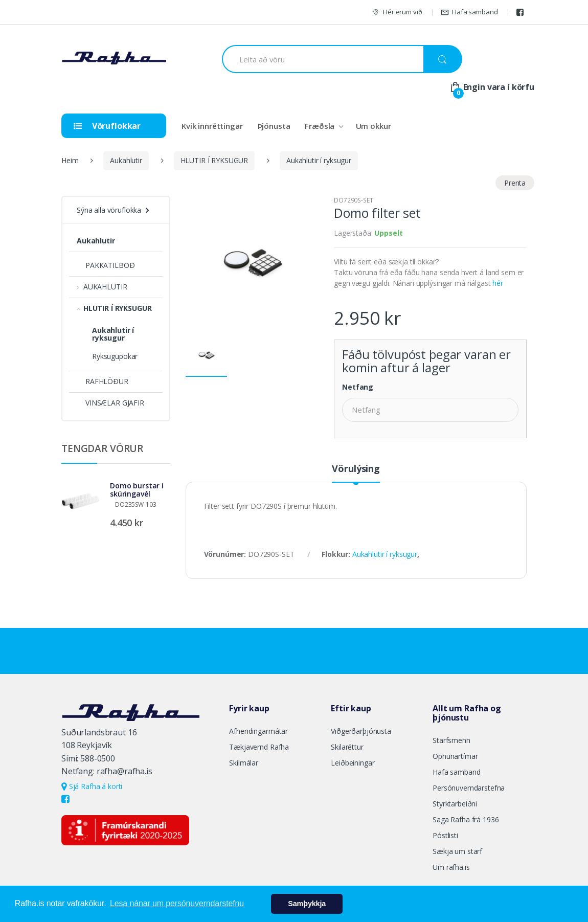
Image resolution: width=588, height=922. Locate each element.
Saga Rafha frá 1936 (466, 819)
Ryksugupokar (115, 356)
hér (498, 283)
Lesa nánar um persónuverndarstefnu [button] (177, 903)
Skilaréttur (347, 747)
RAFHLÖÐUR (103, 381)
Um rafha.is (451, 867)
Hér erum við (397, 12)
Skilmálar (244, 763)
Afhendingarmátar (258, 731)
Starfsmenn (451, 740)
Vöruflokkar (107, 126)
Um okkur (374, 126)
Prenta (515, 183)
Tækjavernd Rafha (259, 747)
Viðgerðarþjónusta (361, 731)
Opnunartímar (455, 756)
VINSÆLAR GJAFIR (110, 403)
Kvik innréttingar (212, 126)
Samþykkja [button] (307, 904)
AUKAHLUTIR (102, 287)
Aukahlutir (126, 160)
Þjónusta (274, 126)
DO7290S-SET (353, 200)
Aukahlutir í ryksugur (319, 160)
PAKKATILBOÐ (106, 265)
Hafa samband (469, 12)
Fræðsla (320, 126)
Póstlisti (445, 835)
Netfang (358, 387)
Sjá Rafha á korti (92, 786)
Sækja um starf (457, 851)
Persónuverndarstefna (469, 788)
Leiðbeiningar (353, 763)
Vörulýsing (356, 469)
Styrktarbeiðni (455, 804)
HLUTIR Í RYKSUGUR (214, 160)
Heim (70, 160)
